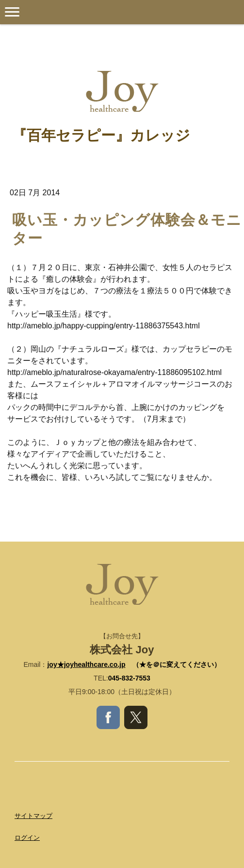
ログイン (27, 838)
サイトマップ (33, 816)
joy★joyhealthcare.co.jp (86, 664)
